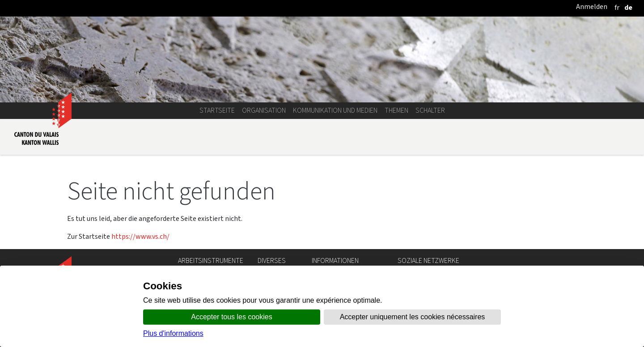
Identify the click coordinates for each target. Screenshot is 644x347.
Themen (396, 110)
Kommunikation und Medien (335, 110)
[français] (617, 7)
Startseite (217, 110)
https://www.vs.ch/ (140, 236)
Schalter (430, 110)
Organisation (264, 110)
